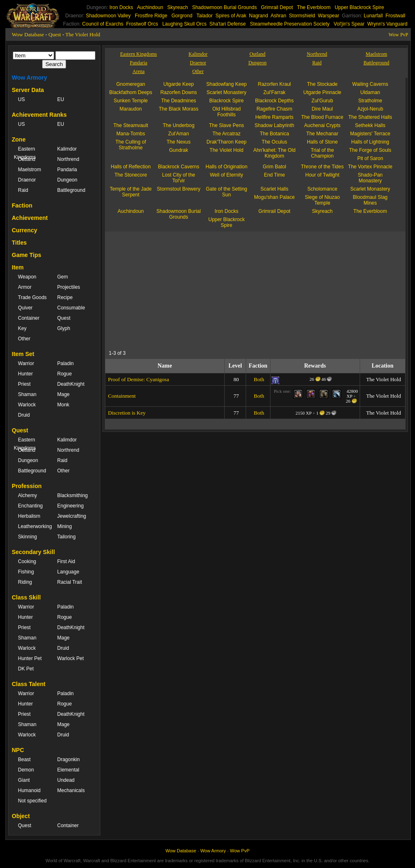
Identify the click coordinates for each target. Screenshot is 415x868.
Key (23, 328)
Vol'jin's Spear (349, 24)
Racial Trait (70, 582)
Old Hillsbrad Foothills (226, 112)
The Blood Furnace (322, 117)
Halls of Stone (322, 142)
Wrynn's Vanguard (387, 24)
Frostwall (396, 16)
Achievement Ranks (39, 115)
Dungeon (68, 180)
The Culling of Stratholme (130, 145)
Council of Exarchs (103, 24)
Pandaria (67, 170)
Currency (25, 230)
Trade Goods (33, 297)
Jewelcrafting (72, 516)
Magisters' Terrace (370, 134)
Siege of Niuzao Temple (322, 200)
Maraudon (130, 109)
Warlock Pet (71, 658)
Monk (63, 405)
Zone (19, 139)
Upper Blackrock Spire (359, 7)
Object (21, 816)
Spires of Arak (231, 16)
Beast (25, 759)
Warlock (27, 405)
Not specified (32, 801)
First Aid (66, 561)
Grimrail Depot (277, 7)
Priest (25, 384)
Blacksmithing (73, 495)
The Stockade (322, 84)
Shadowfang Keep (226, 84)
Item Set (23, 354)
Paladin (66, 363)
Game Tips (27, 255)
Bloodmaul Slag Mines (370, 200)
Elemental (68, 770)
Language (68, 572)
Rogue (65, 374)
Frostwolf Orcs (142, 24)
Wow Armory (30, 78)
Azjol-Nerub (370, 109)
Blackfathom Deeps (130, 92)
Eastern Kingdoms (25, 153)
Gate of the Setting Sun (226, 192)
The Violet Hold (83, 34)
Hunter (26, 374)
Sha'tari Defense (228, 24)
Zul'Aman (178, 134)
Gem (63, 277)
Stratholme (370, 101)
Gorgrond (182, 16)
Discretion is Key (127, 413)
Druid (24, 415)
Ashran (278, 16)
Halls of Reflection (131, 167)
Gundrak (178, 150)
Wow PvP (398, 35)
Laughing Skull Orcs (184, 24)
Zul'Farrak (275, 92)
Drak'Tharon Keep (226, 142)
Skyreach (178, 7)
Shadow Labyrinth (274, 125)
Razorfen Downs (179, 92)
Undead (66, 780)
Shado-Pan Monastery (370, 178)
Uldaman (370, 92)
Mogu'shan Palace (274, 197)
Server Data (28, 90)
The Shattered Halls (370, 117)
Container (29, 318)
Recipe (65, 297)
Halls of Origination (226, 167)
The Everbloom (314, 7)
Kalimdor (67, 149)
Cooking (27, 561)
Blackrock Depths (274, 101)
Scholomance (322, 189)
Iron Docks (121, 7)
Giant (24, 780)
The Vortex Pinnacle (370, 167)
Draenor (27, 180)
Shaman (27, 394)
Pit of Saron (370, 158)
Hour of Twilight (322, 175)
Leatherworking (34, 526)
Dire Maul (322, 109)
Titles (19, 243)
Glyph (64, 328)
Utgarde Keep (178, 84)
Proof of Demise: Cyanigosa (139, 379)
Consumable (71, 308)
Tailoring (67, 537)
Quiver (25, 308)
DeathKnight (71, 384)
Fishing (26, 572)
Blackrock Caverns (178, 167)
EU (61, 99)
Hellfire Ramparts (274, 117)
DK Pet (26, 669)
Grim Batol (274, 167)
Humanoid (30, 790)
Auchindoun (150, 7)
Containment (122, 396)
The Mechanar (322, 134)
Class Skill (26, 597)
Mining (65, 526)
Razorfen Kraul (274, 84)
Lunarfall (373, 16)
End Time (274, 175)
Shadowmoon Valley (108, 16)
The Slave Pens (226, 125)
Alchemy (28, 495)
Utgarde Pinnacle (322, 92)
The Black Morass (178, 109)
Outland (27, 159)
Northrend (68, 159)
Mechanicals (71, 790)
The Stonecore (131, 175)
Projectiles (69, 287)
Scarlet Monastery (226, 92)
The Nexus (178, 142)
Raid (23, 190)
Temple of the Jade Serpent (131, 192)
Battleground (71, 190)
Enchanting (31, 506)
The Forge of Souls (370, 150)
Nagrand (258, 16)
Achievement (30, 218)
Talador (205, 16)
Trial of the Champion (322, 153)
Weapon (27, 277)
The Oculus (274, 142)
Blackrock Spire (226, 101)
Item (18, 267)
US (22, 99)
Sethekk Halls (370, 125)
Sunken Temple (131, 101)
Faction (22, 205)
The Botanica (274, 134)
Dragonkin (69, 759)
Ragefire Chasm (274, 109)
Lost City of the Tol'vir (178, 178)
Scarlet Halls (274, 189)
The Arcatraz (226, 134)
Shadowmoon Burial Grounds (224, 7)
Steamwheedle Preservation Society (290, 24)
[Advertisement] (185, 289)
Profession (27, 486)
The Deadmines (179, 101)
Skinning (28, 537)
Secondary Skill (33, 552)
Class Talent (29, 684)
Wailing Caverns (370, 84)
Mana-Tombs (131, 134)
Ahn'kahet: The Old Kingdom (274, 153)
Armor (25, 287)
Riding (25, 582)
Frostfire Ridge (151, 16)
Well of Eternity (226, 175)
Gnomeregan (130, 84)
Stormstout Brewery (179, 189)
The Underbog (179, 125)
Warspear (329, 16)
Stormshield (302, 16)
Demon (26, 770)
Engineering (71, 506)
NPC (18, 750)
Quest (55, 34)
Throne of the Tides (322, 167)
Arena (139, 71)
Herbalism (29, 516)
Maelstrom (30, 170)
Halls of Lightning (370, 142)
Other (24, 339)
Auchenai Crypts (322, 125)
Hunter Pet (30, 658)
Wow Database (28, 34)
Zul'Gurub (322, 101)
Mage (64, 394)
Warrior (26, 363)
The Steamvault (130, 125)
